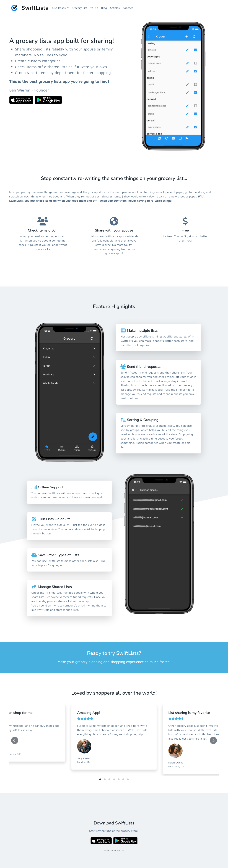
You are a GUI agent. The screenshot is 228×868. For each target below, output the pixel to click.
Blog (104, 8)
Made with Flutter (114, 850)
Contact (128, 8)
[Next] (213, 740)
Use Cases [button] (59, 8)
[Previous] (15, 740)
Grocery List (79, 8)
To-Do (94, 8)
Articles (115, 8)
